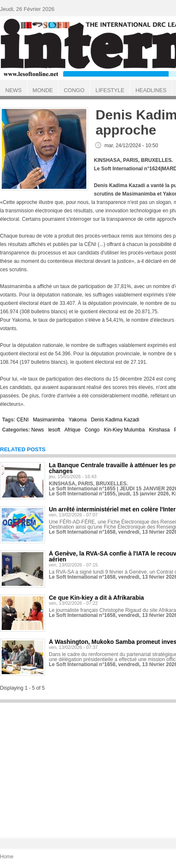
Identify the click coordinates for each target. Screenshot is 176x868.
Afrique (72, 430)
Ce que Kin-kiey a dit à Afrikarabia (96, 598)
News (37, 430)
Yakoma (78, 420)
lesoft (54, 430)
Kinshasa (159, 430)
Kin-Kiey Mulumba (124, 430)
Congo (92, 430)
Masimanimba (49, 420)
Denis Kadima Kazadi (115, 420)
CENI (23, 420)
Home (7, 857)
